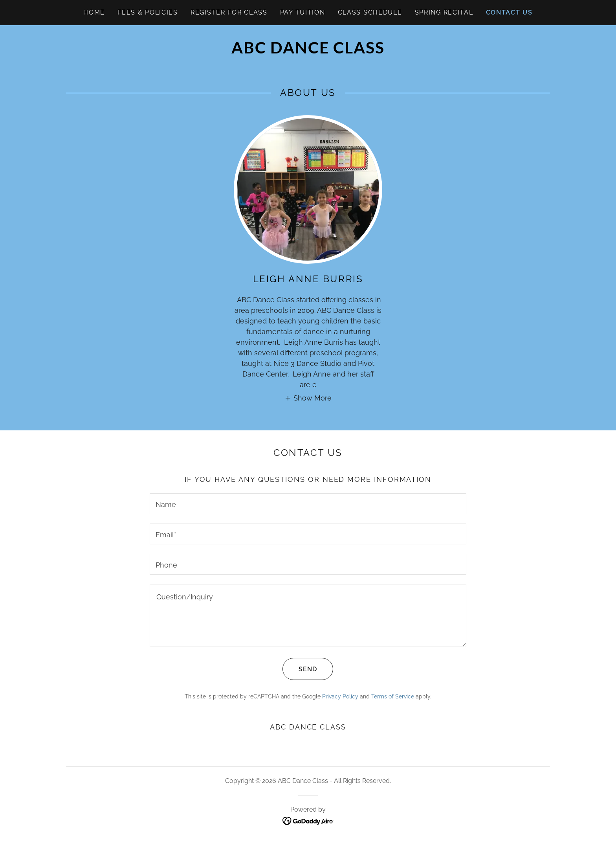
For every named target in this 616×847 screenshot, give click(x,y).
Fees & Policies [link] (148, 12)
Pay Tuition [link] (303, 12)
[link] (308, 51)
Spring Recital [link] (444, 12)
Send (300, 669)
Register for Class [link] (229, 12)
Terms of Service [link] (393, 696)
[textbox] (308, 504)
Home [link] (94, 12)
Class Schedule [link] (370, 12)
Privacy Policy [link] (340, 696)
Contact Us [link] (509, 12)
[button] (308, 398)
